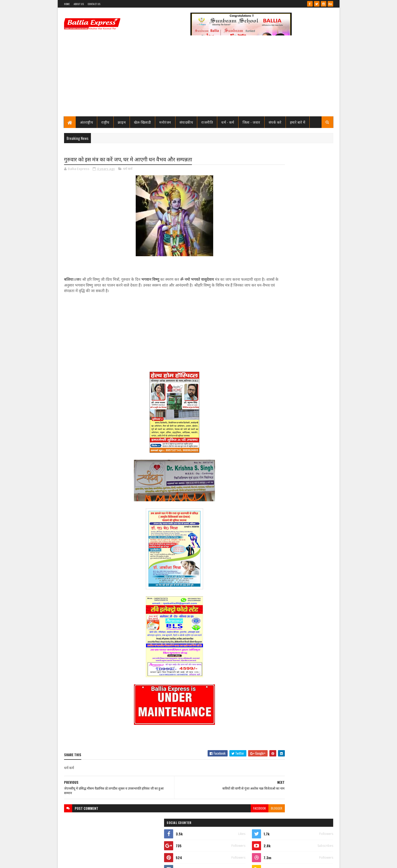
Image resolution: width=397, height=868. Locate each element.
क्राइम (122, 122)
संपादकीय (186, 122)
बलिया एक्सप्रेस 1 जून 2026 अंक (295, 277)
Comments (313, 340)
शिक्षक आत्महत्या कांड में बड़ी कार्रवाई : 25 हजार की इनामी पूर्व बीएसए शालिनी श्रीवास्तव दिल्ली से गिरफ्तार (303, 323)
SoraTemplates (82, 861)
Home (67, 4)
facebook (218, 809)
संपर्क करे (275, 122)
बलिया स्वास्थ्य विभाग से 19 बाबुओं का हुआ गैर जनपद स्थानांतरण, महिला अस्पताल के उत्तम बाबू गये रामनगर (303, 261)
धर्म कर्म (128, 169)
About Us (79, 4)
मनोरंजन (165, 122)
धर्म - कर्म (228, 122)
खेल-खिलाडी (142, 122)
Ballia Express (269, 228)
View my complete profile (269, 235)
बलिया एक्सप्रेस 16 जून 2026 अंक (295, 543)
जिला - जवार (251, 122)
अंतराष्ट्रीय (87, 122)
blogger (235, 809)
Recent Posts (272, 340)
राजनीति (207, 122)
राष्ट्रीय (105, 122)
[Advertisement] (199, 78)
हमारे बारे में (298, 122)
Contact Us (94, 4)
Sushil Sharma (118, 861)
